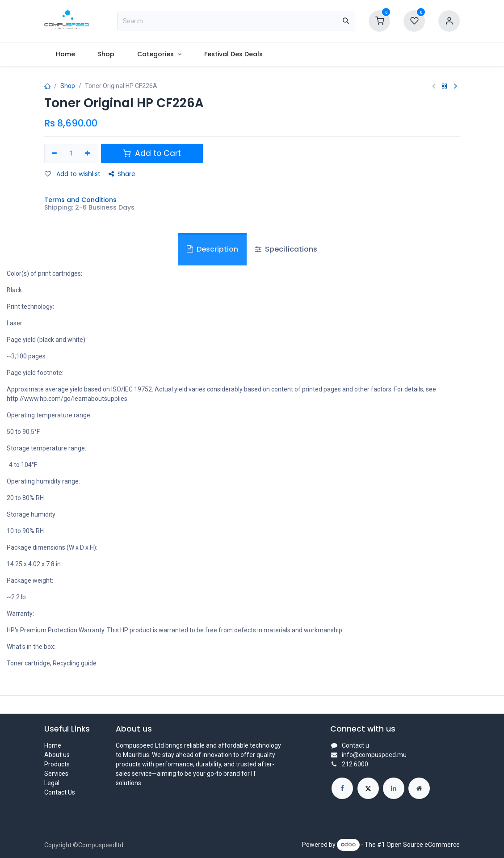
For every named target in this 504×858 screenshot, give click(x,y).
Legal (52, 783)
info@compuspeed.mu (374, 755)
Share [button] (122, 174)
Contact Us (60, 792)
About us (57, 755)
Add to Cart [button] (152, 153)
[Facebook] (342, 788)
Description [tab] (212, 249)
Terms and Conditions (80, 200)
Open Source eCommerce (423, 844)
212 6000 (355, 764)
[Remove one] (54, 154)
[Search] (346, 21)
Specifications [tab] (286, 249)
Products (57, 764)
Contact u (355, 745)
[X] (368, 788)
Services (56, 774)
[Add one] (88, 154)
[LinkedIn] (394, 788)
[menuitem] (65, 54)
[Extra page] (419, 788)
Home (53, 745)
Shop (68, 86)
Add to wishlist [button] (73, 174)
